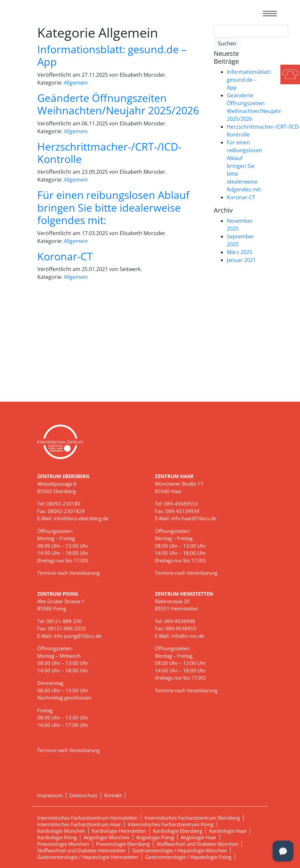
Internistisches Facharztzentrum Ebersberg (192, 818)
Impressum (50, 795)
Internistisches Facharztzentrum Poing (171, 824)
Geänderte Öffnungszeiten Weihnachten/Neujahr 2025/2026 (118, 104)
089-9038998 (180, 621)
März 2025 (240, 252)
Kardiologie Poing (57, 837)
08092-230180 (63, 504)
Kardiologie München (61, 831)
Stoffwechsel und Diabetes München (197, 844)
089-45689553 (181, 504)
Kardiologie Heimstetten (119, 831)
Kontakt (113, 795)
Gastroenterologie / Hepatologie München (180, 850)
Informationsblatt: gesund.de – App (112, 55)
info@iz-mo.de (188, 636)
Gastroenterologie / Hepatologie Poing (188, 857)
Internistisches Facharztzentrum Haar (79, 824)
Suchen (227, 43)
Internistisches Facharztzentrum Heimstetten (87, 818)
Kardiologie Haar (228, 831)
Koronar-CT (65, 256)
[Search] (251, 31)
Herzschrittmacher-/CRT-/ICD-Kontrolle (109, 153)
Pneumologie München (63, 844)
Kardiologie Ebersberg (178, 831)
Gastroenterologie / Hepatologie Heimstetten (88, 857)
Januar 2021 (241, 260)
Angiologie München (107, 837)
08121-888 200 (64, 621)
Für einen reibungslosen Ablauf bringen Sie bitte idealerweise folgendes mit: (113, 207)
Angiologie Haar (199, 837)
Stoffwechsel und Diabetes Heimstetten (81, 850)
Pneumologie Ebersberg (123, 844)
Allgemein (76, 83)
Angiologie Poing (155, 837)
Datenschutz (83, 795)
